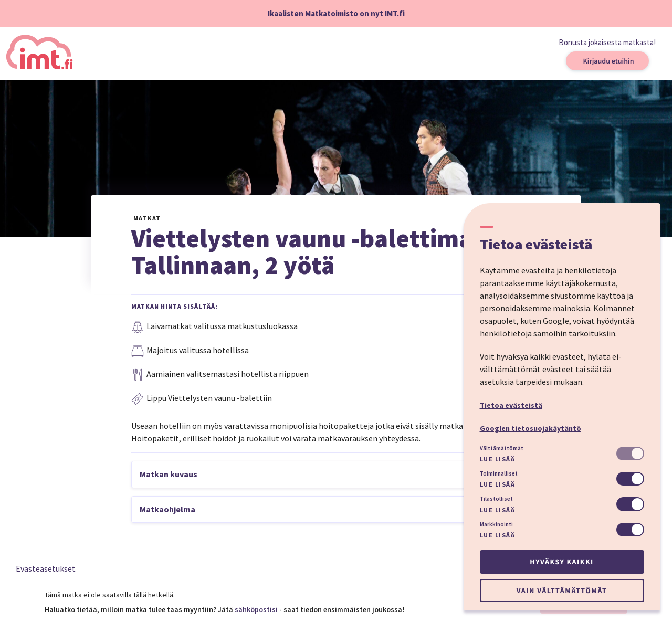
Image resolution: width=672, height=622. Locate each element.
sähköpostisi (256, 609)
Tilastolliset (496, 499)
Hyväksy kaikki (561, 562)
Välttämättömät (502, 448)
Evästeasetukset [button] (46, 568)
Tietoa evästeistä (511, 405)
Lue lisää (498, 459)
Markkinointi (496, 524)
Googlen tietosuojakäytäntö (531, 428)
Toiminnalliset (499, 473)
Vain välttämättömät (562, 591)
